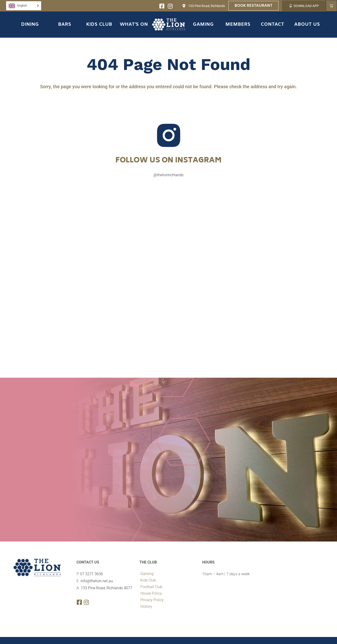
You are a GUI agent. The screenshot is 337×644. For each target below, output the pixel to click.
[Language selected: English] (24, 6)
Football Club (151, 587)
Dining (30, 24)
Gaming (203, 24)
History (146, 606)
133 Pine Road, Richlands (207, 6)
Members (238, 24)
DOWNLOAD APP (306, 6)
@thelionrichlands (168, 175)
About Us (307, 24)
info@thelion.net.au (97, 581)
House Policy (151, 593)
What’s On (134, 24)
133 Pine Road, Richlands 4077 (106, 588)
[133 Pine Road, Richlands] (184, 6)
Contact (272, 24)
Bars (65, 24)
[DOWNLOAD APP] (291, 6)
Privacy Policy (152, 600)
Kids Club (99, 24)
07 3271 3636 (92, 574)
